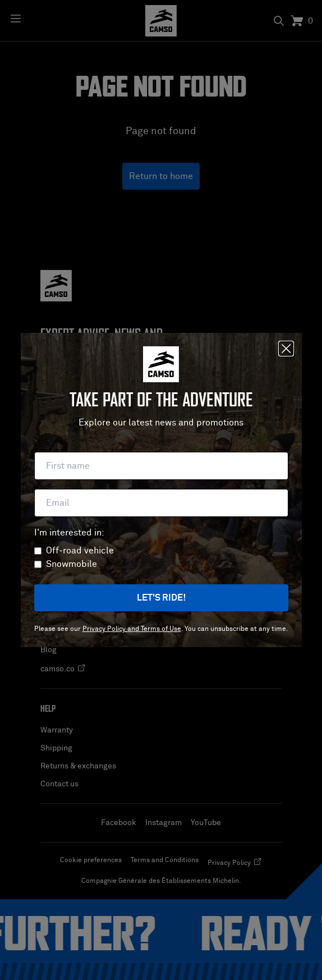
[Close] (286, 349)
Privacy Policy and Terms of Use (132, 629)
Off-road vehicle (80, 551)
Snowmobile (72, 564)
